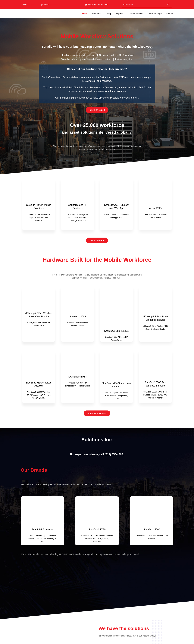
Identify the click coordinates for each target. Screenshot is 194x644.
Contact (170, 14)
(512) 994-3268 (57, 5)
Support (120, 14)
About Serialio (136, 14)
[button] (97, 14)
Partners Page (155, 14)
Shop (109, 14)
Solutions (96, 14)
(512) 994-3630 (34, 5)
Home (84, 14)
